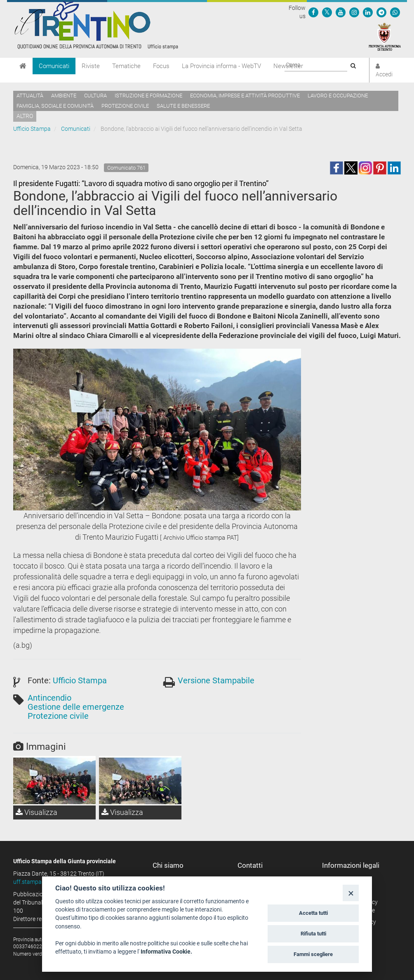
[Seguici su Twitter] (327, 12)
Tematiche (126, 66)
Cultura (95, 96)
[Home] (23, 66)
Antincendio (49, 698)
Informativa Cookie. (166, 952)
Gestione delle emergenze (76, 707)
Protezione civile (125, 106)
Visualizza (36, 812)
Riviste (91, 66)
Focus (161, 66)
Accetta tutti (313, 913)
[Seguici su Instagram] (354, 12)
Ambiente (64, 96)
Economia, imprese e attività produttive (245, 96)
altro (25, 116)
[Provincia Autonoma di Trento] (385, 36)
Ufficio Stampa (32, 129)
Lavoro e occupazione (338, 96)
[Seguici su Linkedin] (368, 12)
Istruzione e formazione (148, 96)
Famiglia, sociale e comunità (55, 106)
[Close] (351, 893)
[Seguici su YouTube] (341, 12)
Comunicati (54, 66)
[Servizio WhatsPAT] (395, 12)
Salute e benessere (183, 106)
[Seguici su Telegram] (381, 12)
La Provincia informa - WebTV (221, 66)
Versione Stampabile (216, 680)
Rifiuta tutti (313, 934)
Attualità (30, 96)
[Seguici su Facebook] (313, 12)
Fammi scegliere (313, 954)
